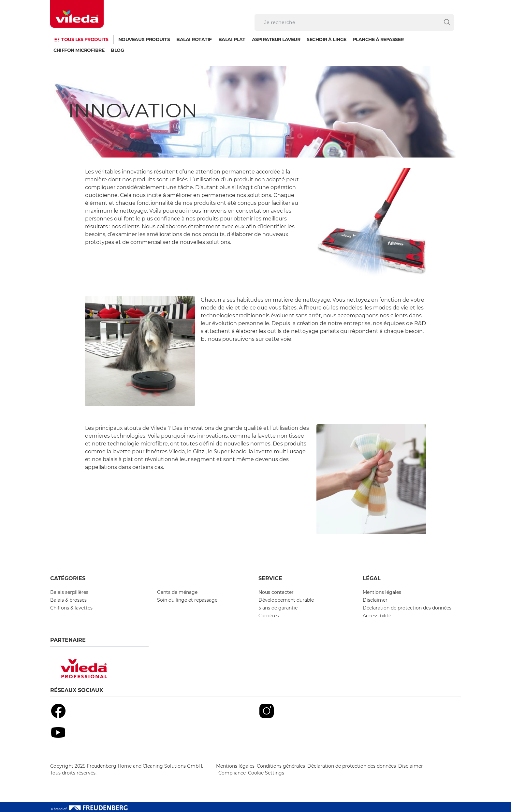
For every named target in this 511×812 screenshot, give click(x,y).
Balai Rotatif (194, 39)
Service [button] (270, 578)
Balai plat (232, 39)
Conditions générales (281, 766)
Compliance (232, 773)
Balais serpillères (69, 592)
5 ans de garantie (278, 608)
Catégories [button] (68, 578)
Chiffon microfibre (79, 50)
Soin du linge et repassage (187, 600)
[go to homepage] (77, 14)
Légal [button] (372, 578)
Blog (117, 50)
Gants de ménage (177, 592)
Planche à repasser (378, 39)
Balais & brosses (68, 600)
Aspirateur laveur (276, 39)
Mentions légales (382, 592)
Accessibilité (377, 616)
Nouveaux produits (144, 39)
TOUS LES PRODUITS (85, 39)
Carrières (269, 616)
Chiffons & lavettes (71, 608)
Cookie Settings (266, 773)
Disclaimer (375, 600)
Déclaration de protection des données (407, 608)
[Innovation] (255, 112)
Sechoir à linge (327, 39)
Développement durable (286, 600)
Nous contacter (276, 592)
